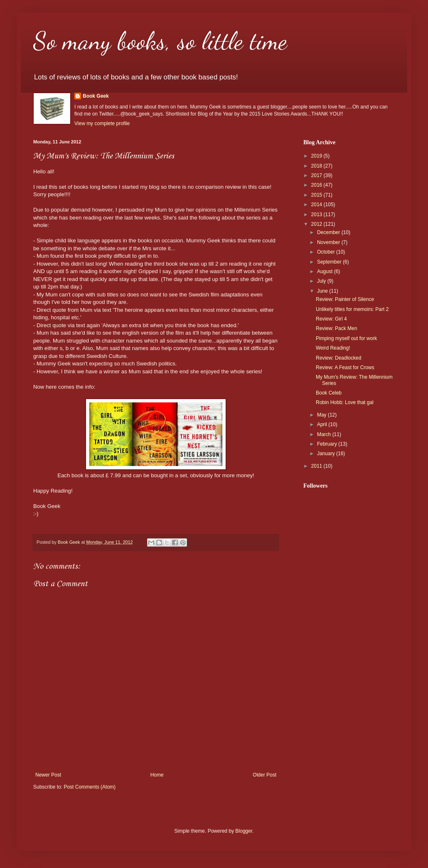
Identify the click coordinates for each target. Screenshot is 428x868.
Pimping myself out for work (346, 338)
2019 (317, 156)
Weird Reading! (333, 348)
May (322, 415)
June (323, 291)
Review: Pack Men (336, 328)
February (328, 444)
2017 (317, 175)
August (326, 271)
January (327, 454)
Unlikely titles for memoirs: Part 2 (352, 309)
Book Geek (96, 96)
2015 (317, 195)
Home (157, 775)
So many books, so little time (160, 41)
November (329, 242)
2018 (317, 166)
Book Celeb (329, 393)
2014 (317, 205)
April (323, 424)
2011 (317, 466)
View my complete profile (102, 123)
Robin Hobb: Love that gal (345, 402)
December (329, 232)
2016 (317, 185)
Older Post (264, 775)
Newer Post (48, 775)
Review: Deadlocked (338, 358)
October (327, 252)
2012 (317, 224)
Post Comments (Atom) (90, 787)
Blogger (244, 831)
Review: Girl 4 (331, 319)
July (322, 281)
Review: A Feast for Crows (345, 367)
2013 (317, 215)
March (325, 434)
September (330, 262)
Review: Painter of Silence (345, 299)
